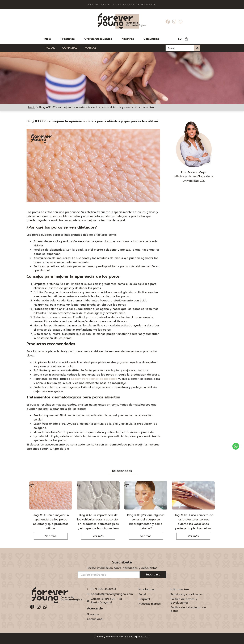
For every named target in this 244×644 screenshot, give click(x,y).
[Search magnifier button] (197, 48)
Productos (68, 39)
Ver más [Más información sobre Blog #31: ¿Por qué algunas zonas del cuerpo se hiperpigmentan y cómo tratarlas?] (146, 536)
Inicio (47, 39)
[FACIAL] (52, 48)
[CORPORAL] (72, 48)
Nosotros (128, 39)
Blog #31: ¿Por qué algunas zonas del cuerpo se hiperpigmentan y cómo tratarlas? (146, 522)
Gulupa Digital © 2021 (137, 637)
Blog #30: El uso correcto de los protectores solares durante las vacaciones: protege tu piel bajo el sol (193, 522)
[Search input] (180, 48)
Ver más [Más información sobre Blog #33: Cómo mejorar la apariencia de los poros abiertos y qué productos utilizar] (51, 536)
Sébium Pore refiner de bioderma (94, 379)
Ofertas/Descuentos (98, 39)
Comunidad (151, 39)
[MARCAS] (91, 48)
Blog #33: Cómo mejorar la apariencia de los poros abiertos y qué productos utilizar (51, 522)
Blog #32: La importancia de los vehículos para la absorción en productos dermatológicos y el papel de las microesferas (98, 522)
